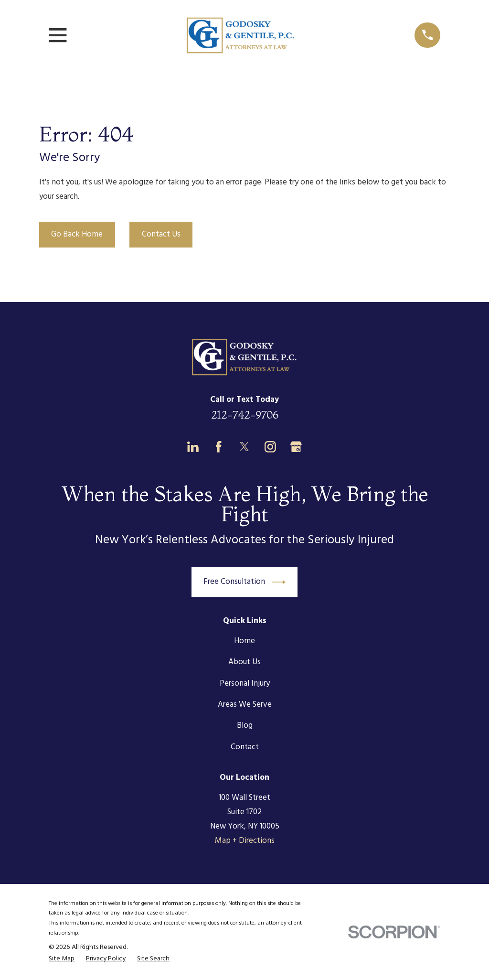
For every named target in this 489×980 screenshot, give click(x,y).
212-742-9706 (245, 415)
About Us (244, 662)
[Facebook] (219, 447)
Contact (245, 747)
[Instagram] (270, 447)
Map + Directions (245, 841)
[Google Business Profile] (296, 447)
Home (244, 641)
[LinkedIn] (193, 447)
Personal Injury (245, 684)
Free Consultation (244, 582)
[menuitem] (62, 959)
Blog (245, 726)
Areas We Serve (245, 705)
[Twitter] (244, 447)
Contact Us (161, 234)
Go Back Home (77, 234)
